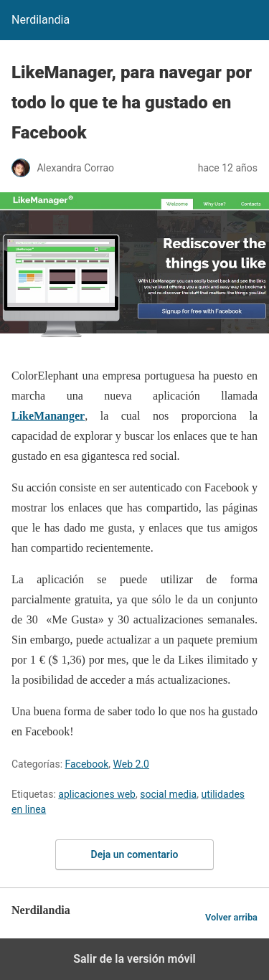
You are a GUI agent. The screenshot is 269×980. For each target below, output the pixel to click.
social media (168, 794)
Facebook (87, 764)
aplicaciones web (97, 794)
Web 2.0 (131, 764)
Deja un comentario (135, 854)
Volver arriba (231, 917)
